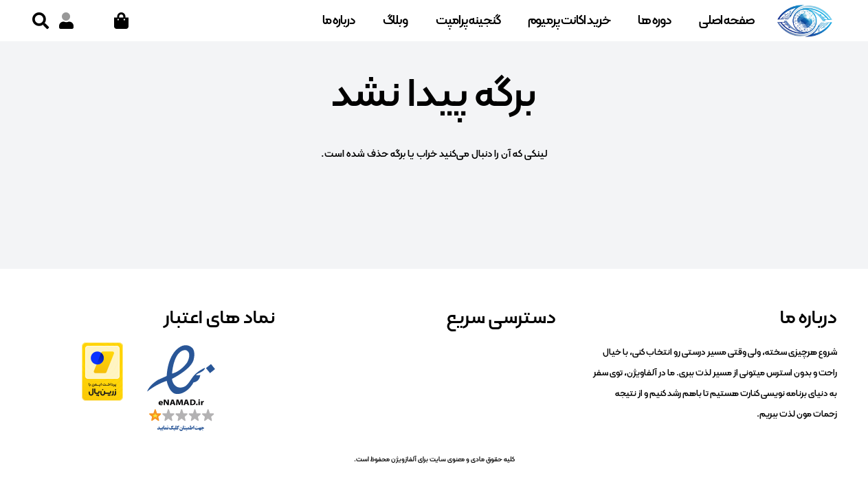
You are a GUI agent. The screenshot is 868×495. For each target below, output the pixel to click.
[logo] (804, 21)
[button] (41, 21)
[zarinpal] (102, 372)
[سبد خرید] (121, 21)
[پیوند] (66, 20)
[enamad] (181, 389)
